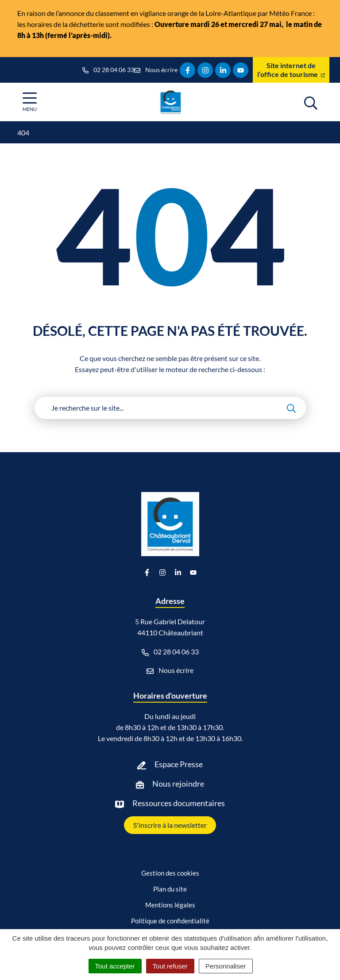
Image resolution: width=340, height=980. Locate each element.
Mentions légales (170, 905)
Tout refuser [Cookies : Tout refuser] (170, 966)
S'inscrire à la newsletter (170, 825)
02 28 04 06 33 (170, 652)
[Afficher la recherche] (311, 102)
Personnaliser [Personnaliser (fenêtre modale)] (226, 966)
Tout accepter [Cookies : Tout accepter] (115, 966)
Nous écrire (170, 670)
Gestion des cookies (170, 873)
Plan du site (170, 889)
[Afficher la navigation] (30, 102)
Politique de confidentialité (170, 921)
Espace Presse (179, 764)
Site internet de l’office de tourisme (291, 70)
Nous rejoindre (178, 784)
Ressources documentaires (179, 803)
